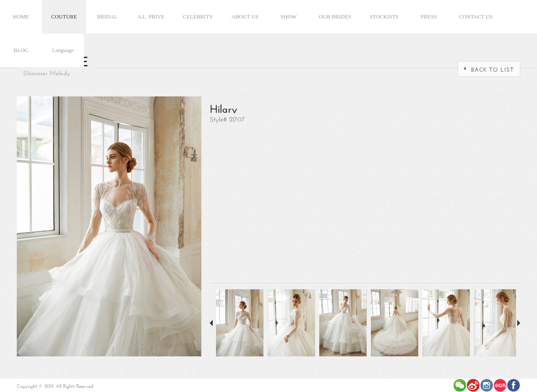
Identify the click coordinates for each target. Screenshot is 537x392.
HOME (21, 17)
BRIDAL (107, 17)
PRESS (429, 17)
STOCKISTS (384, 17)
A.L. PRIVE (151, 17)
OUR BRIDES (335, 17)
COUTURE (64, 17)
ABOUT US (245, 17)
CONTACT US (476, 17)
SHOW (289, 17)
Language (63, 50)
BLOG (21, 50)
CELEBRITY (198, 17)
